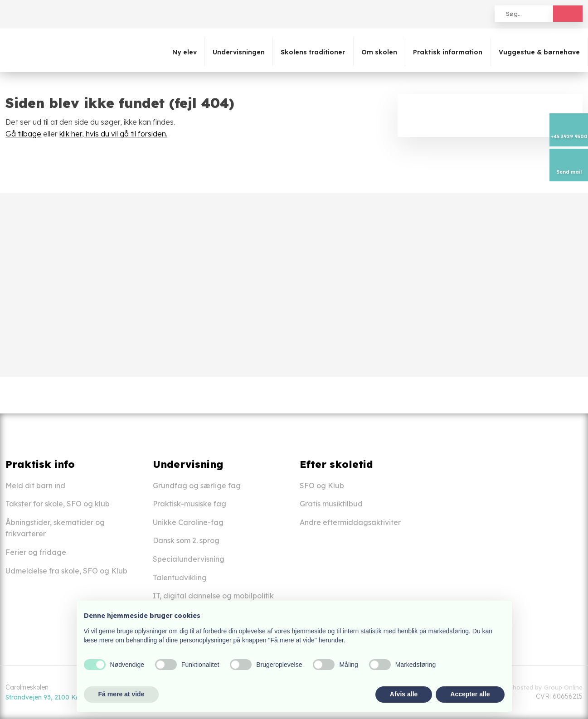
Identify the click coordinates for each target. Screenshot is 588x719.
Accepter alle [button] (470, 694)
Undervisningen (239, 52)
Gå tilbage (23, 134)
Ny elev (185, 52)
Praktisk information (448, 52)
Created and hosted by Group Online (529, 687)
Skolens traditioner (313, 52)
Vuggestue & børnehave (539, 52)
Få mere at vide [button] (121, 694)
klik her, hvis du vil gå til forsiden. (113, 134)
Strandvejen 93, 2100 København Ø (59, 697)
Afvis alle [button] (404, 694)
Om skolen (379, 52)
